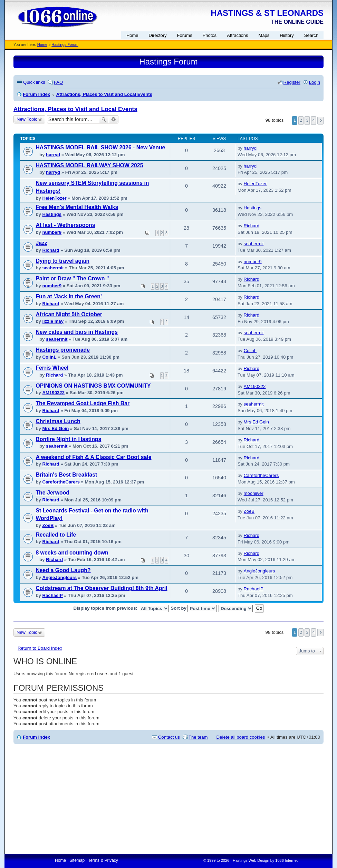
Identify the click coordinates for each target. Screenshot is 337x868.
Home (42, 44)
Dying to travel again (62, 261)
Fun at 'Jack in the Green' (69, 296)
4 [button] (314, 120)
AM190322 (53, 393)
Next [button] (320, 121)
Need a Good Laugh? (63, 570)
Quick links (34, 82)
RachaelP (52, 595)
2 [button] (301, 120)
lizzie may (53, 321)
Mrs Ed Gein (55, 428)
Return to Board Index (40, 648)
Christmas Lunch (58, 421)
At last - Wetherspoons (65, 225)
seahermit (254, 244)
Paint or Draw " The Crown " (72, 278)
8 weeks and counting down (72, 553)
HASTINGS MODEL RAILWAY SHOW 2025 (89, 165)
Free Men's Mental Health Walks (77, 207)
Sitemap (77, 860)
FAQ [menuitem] (58, 82)
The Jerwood (52, 493)
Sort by (194, 608)
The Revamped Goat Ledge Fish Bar (83, 403)
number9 (52, 232)
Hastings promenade (63, 350)
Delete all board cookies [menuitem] (241, 737)
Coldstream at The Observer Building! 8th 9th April (101, 588)
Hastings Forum (65, 44)
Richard (252, 226)
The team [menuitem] (198, 737)
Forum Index (36, 737)
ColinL (49, 357)
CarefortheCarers (61, 482)
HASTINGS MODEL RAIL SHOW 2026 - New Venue (100, 147)
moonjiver (254, 493)
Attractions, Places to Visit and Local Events (75, 109)
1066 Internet (286, 860)
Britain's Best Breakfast (66, 475)
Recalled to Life (56, 535)
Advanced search (114, 119)
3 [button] (307, 120)
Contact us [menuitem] (169, 737)
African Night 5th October (69, 314)
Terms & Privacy (103, 860)
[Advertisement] (168, 799)
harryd (53, 155)
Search (104, 119)
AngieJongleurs (59, 577)
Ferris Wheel (52, 368)
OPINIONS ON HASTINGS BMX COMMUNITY (93, 386)
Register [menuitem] (292, 82)
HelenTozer (54, 198)
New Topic (27, 119)
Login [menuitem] (315, 82)
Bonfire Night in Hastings (68, 439)
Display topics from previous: (121, 608)
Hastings (52, 214)
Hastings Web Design (251, 860)
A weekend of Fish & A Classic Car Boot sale (93, 457)
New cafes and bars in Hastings (77, 332)
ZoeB (48, 525)
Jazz (41, 243)
